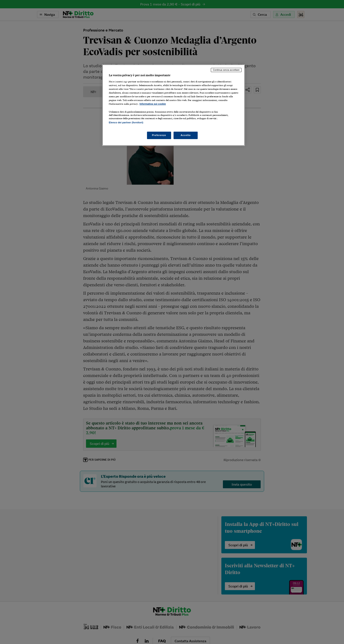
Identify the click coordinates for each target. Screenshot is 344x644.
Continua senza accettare (226, 70)
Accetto (186, 135)
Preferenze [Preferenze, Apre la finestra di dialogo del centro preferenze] (159, 135)
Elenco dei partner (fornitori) (126, 122)
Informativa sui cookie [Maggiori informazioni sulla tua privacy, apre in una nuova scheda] (153, 104)
